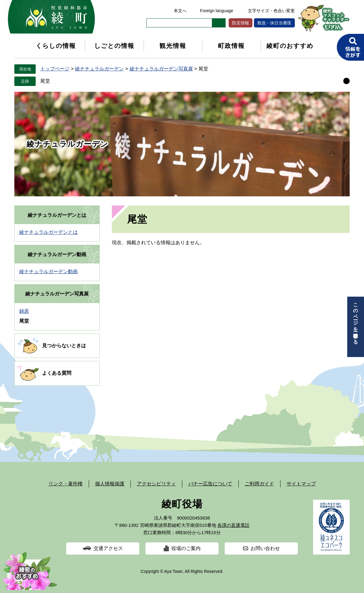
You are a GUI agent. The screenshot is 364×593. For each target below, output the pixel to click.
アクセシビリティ (156, 484)
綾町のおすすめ (290, 46)
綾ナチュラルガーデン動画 (57, 254)
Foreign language (217, 11)
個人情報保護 (110, 484)
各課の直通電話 (233, 525)
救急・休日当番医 (274, 23)
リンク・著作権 (66, 484)
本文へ (180, 11)
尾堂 (45, 81)
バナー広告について (210, 484)
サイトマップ (301, 484)
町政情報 (231, 46)
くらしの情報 (56, 46)
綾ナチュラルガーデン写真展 (161, 69)
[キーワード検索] (179, 23)
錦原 (24, 311)
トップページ (55, 69)
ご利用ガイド (259, 484)
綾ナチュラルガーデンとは (57, 215)
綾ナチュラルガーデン (99, 69)
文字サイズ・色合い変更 (271, 11)
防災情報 (241, 23)
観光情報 (173, 46)
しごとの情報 (114, 46)
